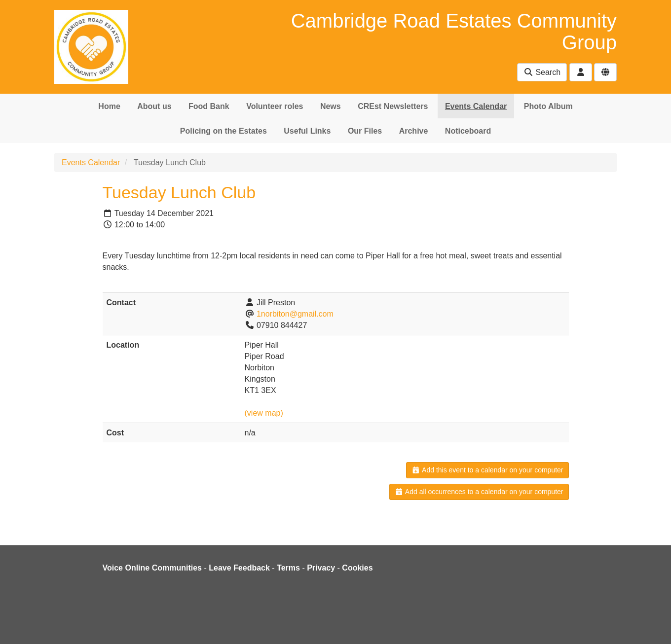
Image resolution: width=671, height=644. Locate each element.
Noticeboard (468, 131)
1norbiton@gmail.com (295, 314)
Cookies (357, 568)
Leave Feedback (239, 568)
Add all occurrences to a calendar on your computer (479, 492)
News (331, 106)
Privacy (321, 568)
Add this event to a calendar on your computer (487, 470)
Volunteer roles (275, 106)
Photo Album (548, 106)
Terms (288, 568)
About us (154, 106)
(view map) (264, 413)
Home (109, 106)
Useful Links (307, 131)
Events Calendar (476, 106)
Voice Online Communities (152, 568)
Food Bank (209, 106)
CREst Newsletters (393, 106)
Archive (414, 131)
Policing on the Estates (224, 131)
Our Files (365, 131)
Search (542, 72)
